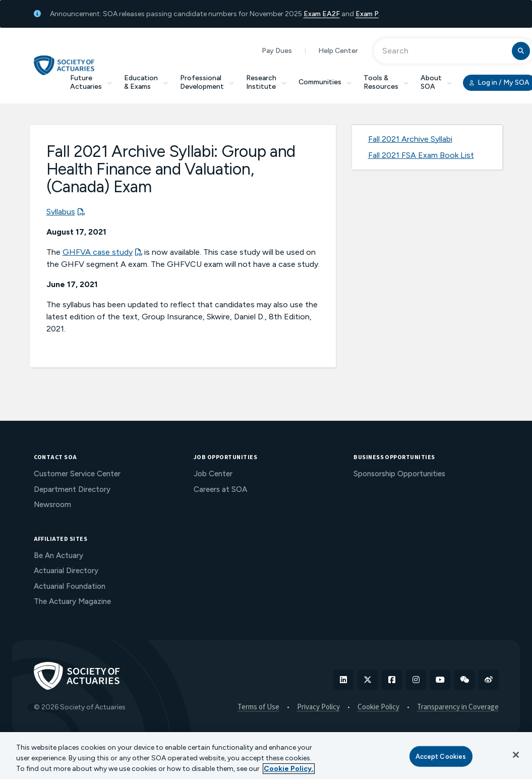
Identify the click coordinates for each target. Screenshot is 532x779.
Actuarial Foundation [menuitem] (70, 586)
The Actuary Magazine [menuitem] (72, 601)
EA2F (331, 14)
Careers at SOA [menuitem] (220, 489)
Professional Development (207, 82)
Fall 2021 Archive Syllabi (410, 139)
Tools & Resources (386, 82)
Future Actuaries (91, 82)
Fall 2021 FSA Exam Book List (421, 155)
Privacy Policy (318, 707)
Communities (325, 82)
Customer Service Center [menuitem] (77, 474)
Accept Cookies (441, 756)
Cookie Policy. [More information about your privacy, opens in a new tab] (289, 769)
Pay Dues (277, 51)
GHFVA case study (98, 252)
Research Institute (266, 82)
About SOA (436, 82)
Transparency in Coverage (458, 707)
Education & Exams (146, 82)
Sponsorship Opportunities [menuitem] (399, 474)
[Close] (516, 755)
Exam (313, 14)
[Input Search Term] (445, 51)
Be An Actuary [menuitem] (58, 555)
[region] (266, 756)
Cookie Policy (378, 707)
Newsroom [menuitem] (52, 505)
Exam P (367, 14)
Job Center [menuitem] (213, 474)
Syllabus (61, 212)
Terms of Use (258, 707)
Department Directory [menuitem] (72, 489)
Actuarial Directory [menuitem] (66, 571)
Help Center (338, 51)
